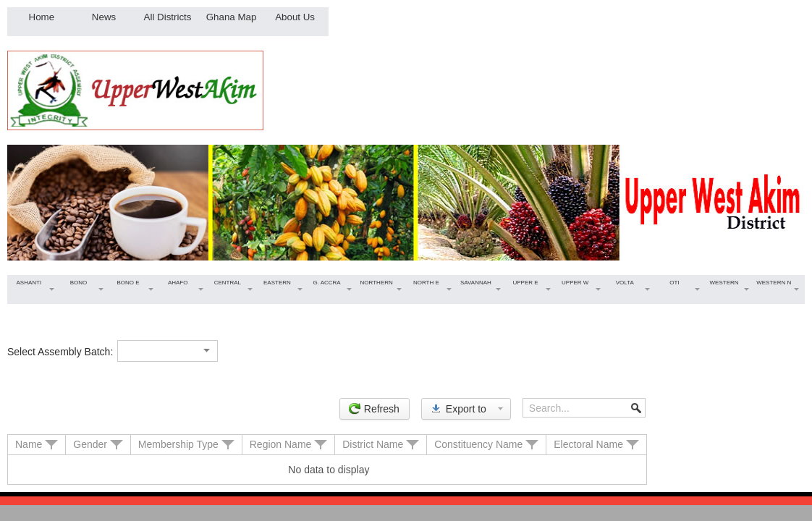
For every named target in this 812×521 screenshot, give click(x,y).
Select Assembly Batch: (60, 352)
